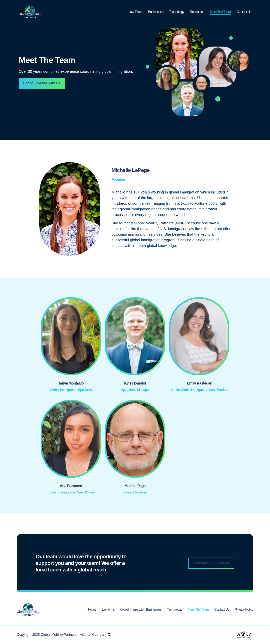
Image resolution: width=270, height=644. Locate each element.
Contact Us (244, 12)
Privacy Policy (244, 610)
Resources (197, 12)
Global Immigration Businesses (141, 610)
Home (92, 610)
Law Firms (135, 12)
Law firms (108, 610)
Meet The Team (220, 12)
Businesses (156, 12)
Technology (177, 12)
